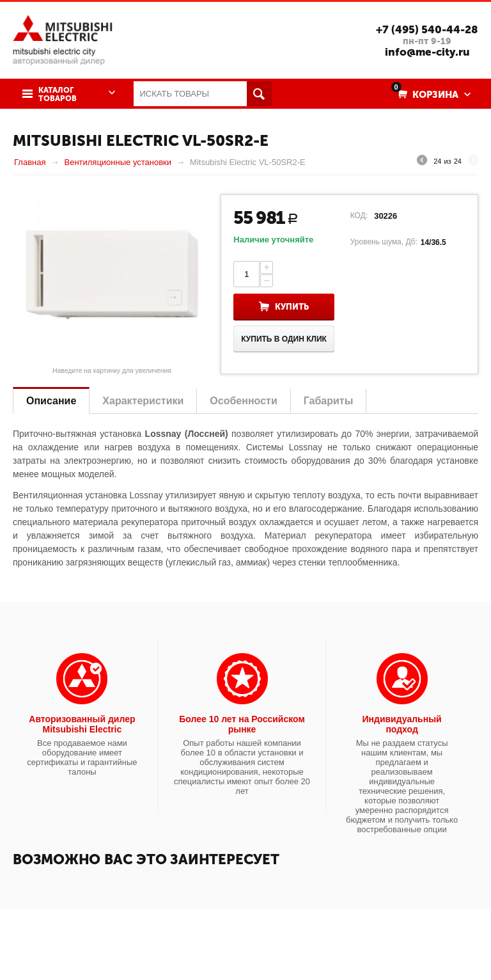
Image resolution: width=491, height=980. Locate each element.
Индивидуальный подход (402, 724)
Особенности (243, 401)
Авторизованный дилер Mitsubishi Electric (82, 724)
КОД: (359, 216)
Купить (292, 307)
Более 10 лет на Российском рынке (242, 724)
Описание (51, 401)
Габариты (329, 401)
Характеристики (143, 401)
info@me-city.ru (427, 52)
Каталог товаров (58, 95)
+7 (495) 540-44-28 (427, 29)
